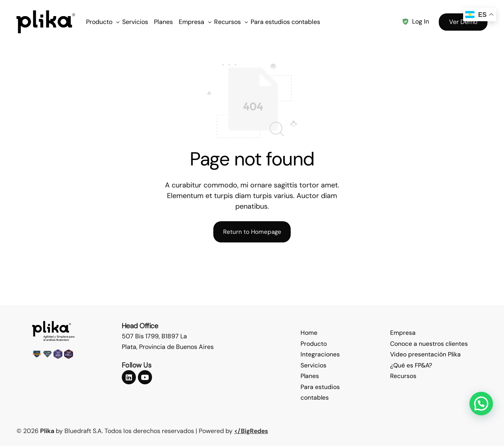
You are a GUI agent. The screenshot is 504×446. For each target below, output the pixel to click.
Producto (314, 344)
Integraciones (320, 355)
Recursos (403, 376)
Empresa (403, 333)
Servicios (313, 366)
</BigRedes (252, 431)
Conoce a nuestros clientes (429, 344)
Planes (310, 376)
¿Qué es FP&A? (412, 366)
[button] (481, 404)
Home (309, 333)
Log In (421, 21)
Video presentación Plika (426, 355)
